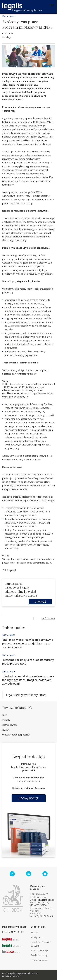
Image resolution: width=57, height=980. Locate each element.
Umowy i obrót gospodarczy (16, 735)
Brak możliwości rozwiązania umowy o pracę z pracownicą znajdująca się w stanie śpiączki (28, 643)
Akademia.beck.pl (39, 955)
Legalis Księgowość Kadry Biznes (26, 695)
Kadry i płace (9, 16)
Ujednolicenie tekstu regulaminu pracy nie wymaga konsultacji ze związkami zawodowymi (28, 680)
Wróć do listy (48, 618)
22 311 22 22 (17, 932)
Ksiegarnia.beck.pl (40, 950)
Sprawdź (40, 602)
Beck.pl (34, 933)
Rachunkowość (10, 725)
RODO (5, 730)
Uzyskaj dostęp (29, 798)
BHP (4, 715)
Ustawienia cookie (40, 960)
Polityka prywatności (11, 976)
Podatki (6, 720)
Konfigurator (37, 937)
